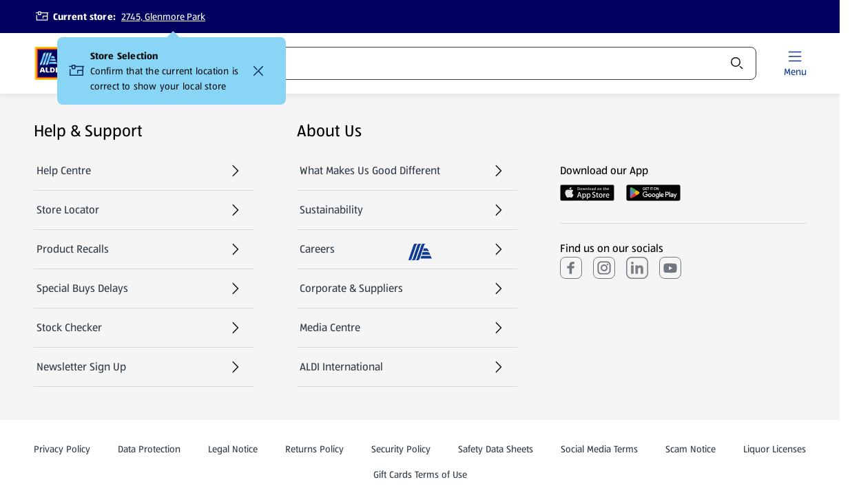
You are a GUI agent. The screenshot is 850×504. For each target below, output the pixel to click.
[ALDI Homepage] (49, 63)
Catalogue (309, 67)
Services (473, 63)
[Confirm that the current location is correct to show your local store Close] (258, 71)
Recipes (388, 63)
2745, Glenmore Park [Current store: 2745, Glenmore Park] (163, 17)
